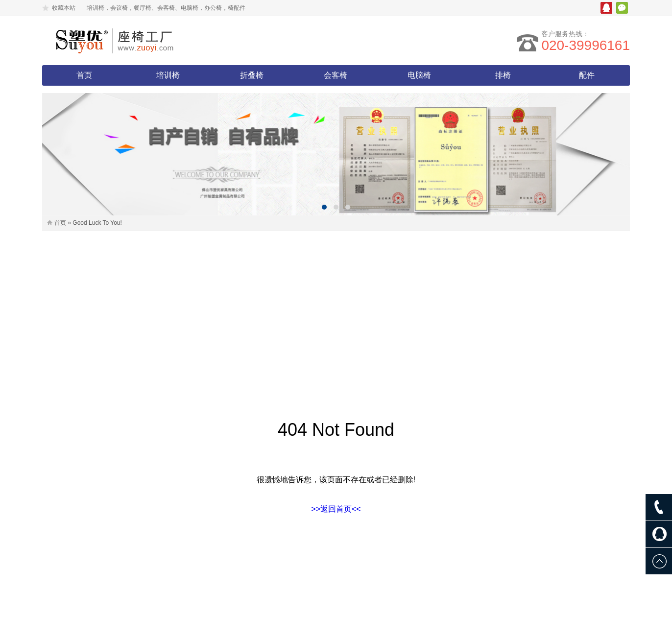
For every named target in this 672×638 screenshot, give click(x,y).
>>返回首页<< (336, 509)
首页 (84, 75)
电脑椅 (419, 75)
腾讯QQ (606, 8)
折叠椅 (252, 75)
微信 (622, 8)
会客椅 (336, 75)
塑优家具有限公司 (128, 41)
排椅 (503, 75)
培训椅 (168, 75)
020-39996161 (586, 45)
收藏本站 (64, 8)
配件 (587, 75)
